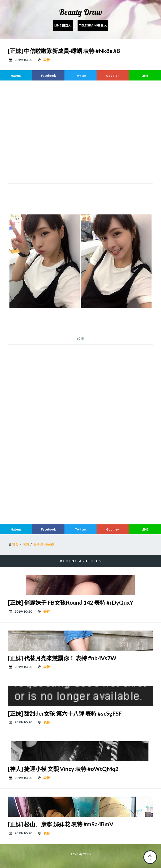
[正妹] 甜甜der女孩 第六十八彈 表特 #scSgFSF (65, 713)
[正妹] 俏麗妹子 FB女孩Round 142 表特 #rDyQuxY (71, 602)
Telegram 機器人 (93, 25)
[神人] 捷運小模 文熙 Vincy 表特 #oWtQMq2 (63, 769)
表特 (47, 60)
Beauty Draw (81, 12)
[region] (80, 131)
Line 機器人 (63, 25)
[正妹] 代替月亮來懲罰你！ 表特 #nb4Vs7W (62, 658)
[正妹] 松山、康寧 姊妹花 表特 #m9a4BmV (61, 824)
